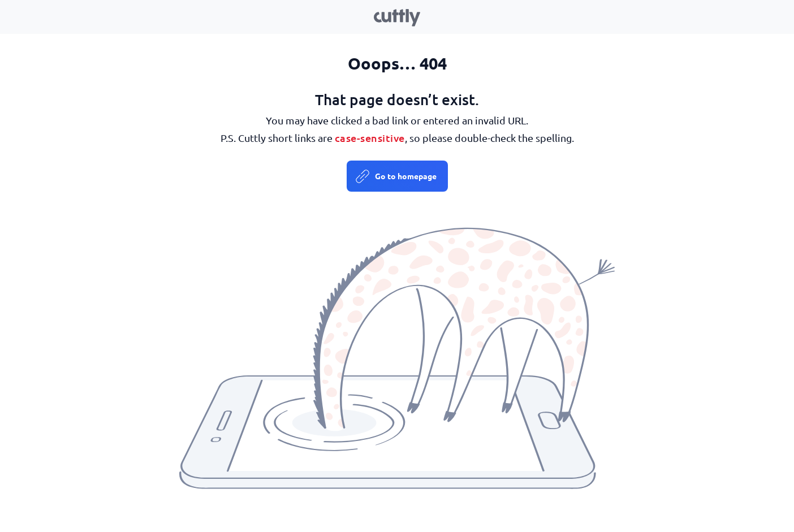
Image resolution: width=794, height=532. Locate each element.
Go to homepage (406, 176)
